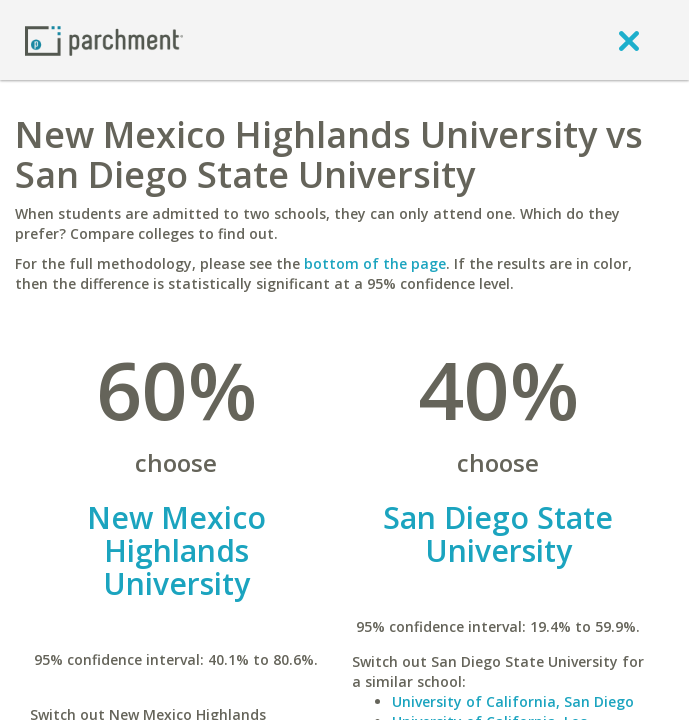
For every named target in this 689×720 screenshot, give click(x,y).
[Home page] (104, 39)
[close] (629, 40)
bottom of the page (375, 263)
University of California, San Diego (513, 701)
